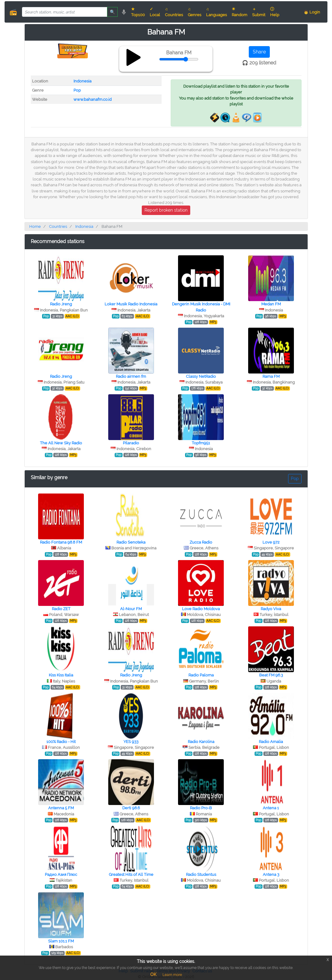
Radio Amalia (271, 742)
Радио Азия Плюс (61, 874)
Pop (77, 90)
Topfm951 (201, 443)
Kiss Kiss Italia (61, 675)
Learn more (172, 975)
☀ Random (239, 12)
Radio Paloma (201, 675)
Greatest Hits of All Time (131, 874)
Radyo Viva (271, 609)
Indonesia (82, 81)
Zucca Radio (201, 542)
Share (259, 52)
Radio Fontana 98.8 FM (61, 542)
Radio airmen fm (131, 376)
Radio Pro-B (201, 808)
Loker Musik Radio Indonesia (131, 304)
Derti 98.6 (131, 808)
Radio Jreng (61, 304)
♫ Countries (174, 12)
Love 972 (271, 542)
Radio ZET (61, 609)
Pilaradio (131, 443)
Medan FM (271, 304)
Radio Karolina (201, 742)
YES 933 (131, 742)
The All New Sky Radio (61, 443)
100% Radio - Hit (61, 742)
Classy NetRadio (201, 376)
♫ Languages (216, 12)
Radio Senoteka (131, 542)
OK (153, 975)
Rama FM (271, 376)
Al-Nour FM (131, 609)
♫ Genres (195, 12)
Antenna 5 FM (61, 808)
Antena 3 (271, 874)
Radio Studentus (201, 874)
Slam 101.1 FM (61, 941)
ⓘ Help (275, 12)
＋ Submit (259, 12)
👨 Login (312, 12)
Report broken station (166, 210)
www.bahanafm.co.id (93, 99)
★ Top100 (138, 12)
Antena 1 (271, 808)
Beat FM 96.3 (271, 675)
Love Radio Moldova (201, 609)
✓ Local (155, 12)
